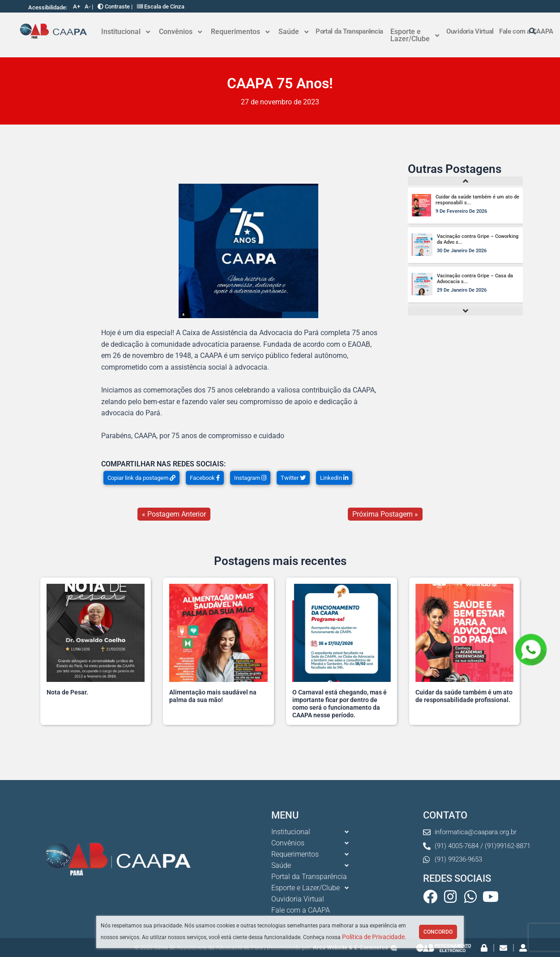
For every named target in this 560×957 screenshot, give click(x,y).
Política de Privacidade (373, 937)
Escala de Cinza (161, 6)
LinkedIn (334, 478)
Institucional (126, 32)
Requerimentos (240, 32)
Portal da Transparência (349, 31)
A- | (89, 6)
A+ (77, 6)
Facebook (205, 478)
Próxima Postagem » (385, 514)
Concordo (438, 932)
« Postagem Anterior (174, 514)
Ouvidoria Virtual (470, 31)
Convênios (180, 32)
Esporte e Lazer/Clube (415, 35)
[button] (126, 32)
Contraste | (115, 6)
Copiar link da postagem (141, 478)
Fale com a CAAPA (301, 910)
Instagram (250, 478)
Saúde (293, 32)
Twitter (293, 478)
